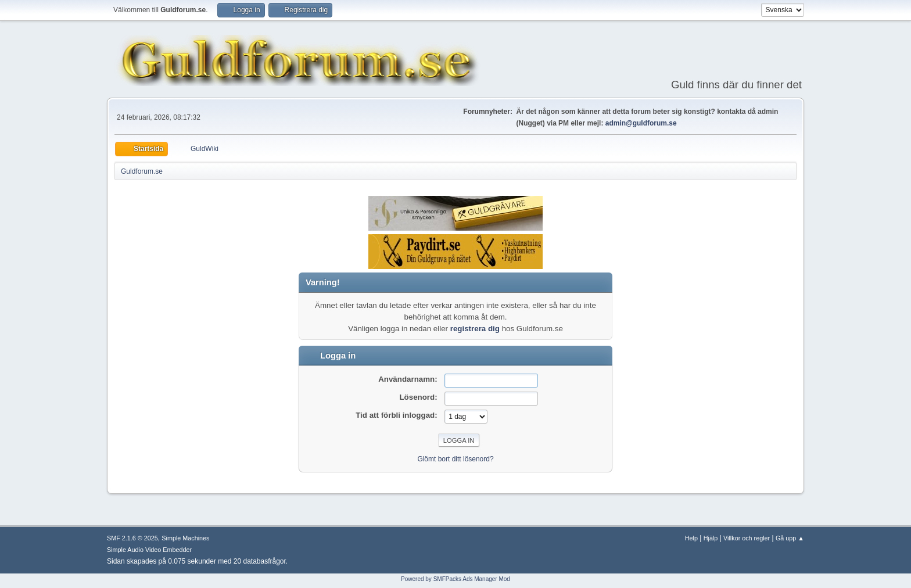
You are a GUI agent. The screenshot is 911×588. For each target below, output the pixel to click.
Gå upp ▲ (790, 538)
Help (691, 538)
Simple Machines (185, 538)
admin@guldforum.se (641, 123)
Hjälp (711, 538)
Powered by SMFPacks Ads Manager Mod (455, 579)
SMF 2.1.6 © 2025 (132, 538)
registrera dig (475, 329)
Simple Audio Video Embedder (149, 550)
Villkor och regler (747, 538)
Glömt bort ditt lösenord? (455, 459)
